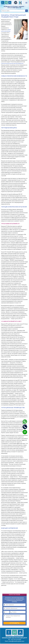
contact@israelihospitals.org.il (16, 641)
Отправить (15, 623)
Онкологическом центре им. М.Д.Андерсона (12, 63)
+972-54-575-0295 (16, 640)
